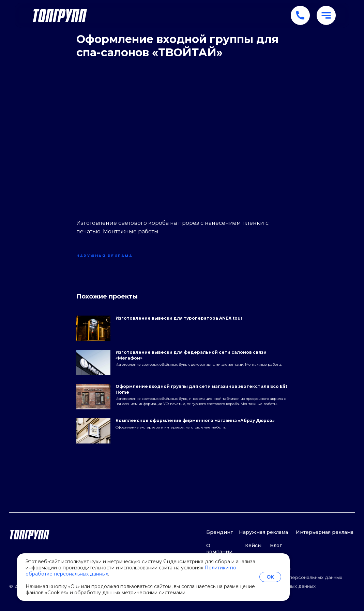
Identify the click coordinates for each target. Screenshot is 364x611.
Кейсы (253, 545)
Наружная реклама (263, 532)
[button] (326, 15)
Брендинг (219, 532)
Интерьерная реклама (325, 532)
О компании (219, 548)
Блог (276, 545)
